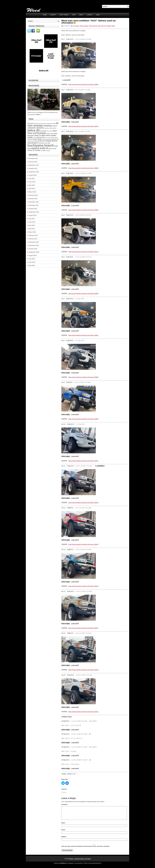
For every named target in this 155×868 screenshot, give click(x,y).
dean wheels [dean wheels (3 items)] (53, 128)
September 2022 (34, 172)
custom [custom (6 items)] (55, 126)
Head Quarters (84, 26)
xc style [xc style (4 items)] (43, 151)
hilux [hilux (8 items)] (55, 131)
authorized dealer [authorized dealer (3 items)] (51, 124)
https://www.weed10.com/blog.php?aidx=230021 (83, 461)
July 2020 (32, 259)
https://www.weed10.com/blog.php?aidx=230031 (83, 712)
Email (64, 832)
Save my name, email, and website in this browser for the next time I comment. (85, 849)
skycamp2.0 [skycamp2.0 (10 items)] (33, 143)
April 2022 (32, 189)
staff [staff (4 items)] (49, 143)
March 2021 (32, 232)
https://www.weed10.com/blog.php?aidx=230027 (83, 628)
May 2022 (32, 185)
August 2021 (33, 215)
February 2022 (33, 195)
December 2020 (34, 242)
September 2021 (34, 212)
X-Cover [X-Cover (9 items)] (37, 150)
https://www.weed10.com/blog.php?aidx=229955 (83, 84)
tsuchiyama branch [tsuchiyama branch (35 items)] (41, 145)
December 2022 (34, 165)
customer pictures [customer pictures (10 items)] (36, 128)
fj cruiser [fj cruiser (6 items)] (43, 131)
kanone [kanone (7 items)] (30, 135)
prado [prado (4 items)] (54, 139)
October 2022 (33, 168)
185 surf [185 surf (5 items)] (30, 123)
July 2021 (32, 219)
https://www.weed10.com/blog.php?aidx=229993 (83, 335)
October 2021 (33, 209)
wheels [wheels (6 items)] (30, 150)
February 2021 (33, 235)
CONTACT (90, 15)
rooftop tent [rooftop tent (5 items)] (42, 141)
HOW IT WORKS (64, 15)
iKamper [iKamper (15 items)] (41, 133)
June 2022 (32, 182)
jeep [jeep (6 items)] (55, 133)
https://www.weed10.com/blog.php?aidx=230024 (83, 544)
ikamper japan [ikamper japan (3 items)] (50, 133)
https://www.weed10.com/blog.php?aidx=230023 (83, 503)
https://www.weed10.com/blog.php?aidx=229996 (83, 419)
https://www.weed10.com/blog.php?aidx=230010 (83, 252)
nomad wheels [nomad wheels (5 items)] (37, 139)
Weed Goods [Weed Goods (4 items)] (52, 149)
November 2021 (34, 205)
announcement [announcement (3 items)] (42, 124)
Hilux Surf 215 (102, 26)
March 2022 (32, 192)
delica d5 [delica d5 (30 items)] (33, 130)
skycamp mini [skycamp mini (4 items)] (43, 143)
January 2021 (33, 239)
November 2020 (34, 245)
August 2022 (33, 175)
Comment (64, 804)
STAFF (74, 15)
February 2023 (33, 158)
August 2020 (33, 255)
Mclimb (109, 26)
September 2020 (34, 252)
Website (64, 839)
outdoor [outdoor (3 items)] (44, 139)
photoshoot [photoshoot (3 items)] (49, 139)
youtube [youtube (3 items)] (48, 151)
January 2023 (33, 162)
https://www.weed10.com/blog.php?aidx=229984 (83, 294)
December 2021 (34, 202)
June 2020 (32, 262)
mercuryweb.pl (79, 866)
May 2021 (32, 225)
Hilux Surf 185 (93, 26)
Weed (113, 26)
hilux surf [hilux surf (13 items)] (32, 133)
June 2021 (32, 222)
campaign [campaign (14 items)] (38, 126)
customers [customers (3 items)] (47, 128)
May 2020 (32, 265)
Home (45, 15)
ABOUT (81, 15)
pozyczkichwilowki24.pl (95, 866)
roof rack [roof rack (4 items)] (35, 141)
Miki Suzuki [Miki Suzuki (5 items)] (41, 137)
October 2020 (33, 249)
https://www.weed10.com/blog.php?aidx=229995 (83, 377)
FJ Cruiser (76, 26)
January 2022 (33, 199)
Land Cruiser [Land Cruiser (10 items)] (40, 135)
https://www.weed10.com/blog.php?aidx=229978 (83, 126)
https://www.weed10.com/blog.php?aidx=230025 (83, 586)
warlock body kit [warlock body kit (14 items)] (40, 148)
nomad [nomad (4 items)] (30, 139)
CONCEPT (53, 15)
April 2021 (32, 229)
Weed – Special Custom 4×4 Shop (80, 861)
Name (64, 825)
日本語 (98, 15)
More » (39, 115)
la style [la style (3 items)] (35, 138)
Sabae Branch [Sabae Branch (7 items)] (52, 141)
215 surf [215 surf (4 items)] (36, 124)
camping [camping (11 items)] (47, 126)
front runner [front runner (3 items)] (50, 131)
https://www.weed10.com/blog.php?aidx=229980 (83, 168)
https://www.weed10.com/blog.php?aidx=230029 (83, 670)
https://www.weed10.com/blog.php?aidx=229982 (83, 210)
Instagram (34, 86)
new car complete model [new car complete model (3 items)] (51, 138)
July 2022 (32, 179)
